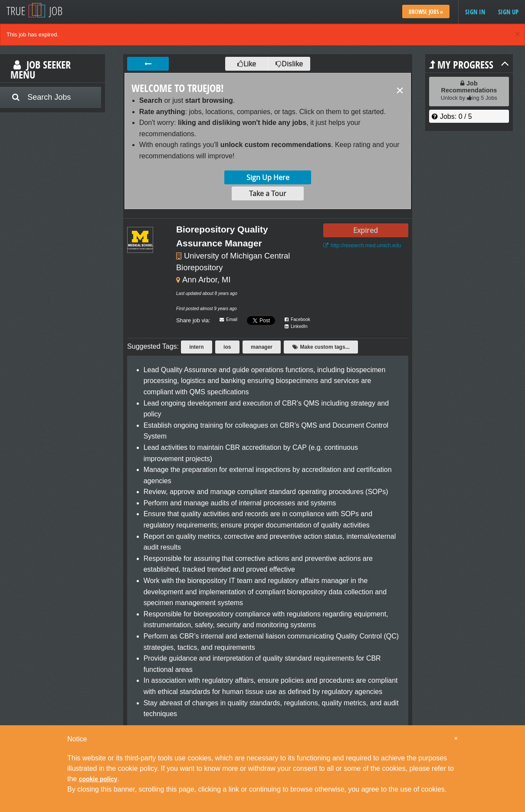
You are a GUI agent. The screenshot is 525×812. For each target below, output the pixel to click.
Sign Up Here (268, 177)
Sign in (475, 12)
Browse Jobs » (426, 12)
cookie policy (98, 779)
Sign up (508, 12)
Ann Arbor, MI (206, 280)
